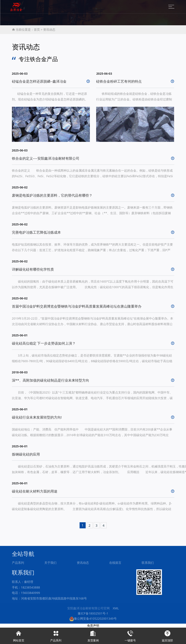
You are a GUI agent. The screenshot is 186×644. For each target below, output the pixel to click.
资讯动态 (49, 29)
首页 (37, 29)
